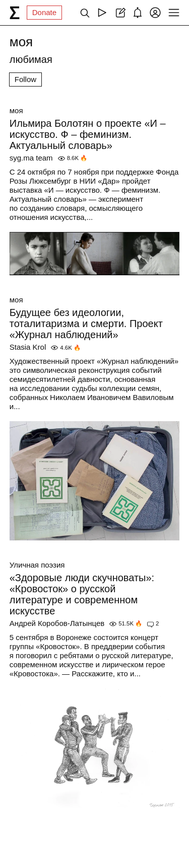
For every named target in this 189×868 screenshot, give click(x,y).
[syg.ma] (15, 13)
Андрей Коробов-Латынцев (57, 623)
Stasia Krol (28, 347)
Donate (44, 12)
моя (16, 110)
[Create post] (120, 13)
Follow (25, 79)
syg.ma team (31, 158)
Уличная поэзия (37, 565)
